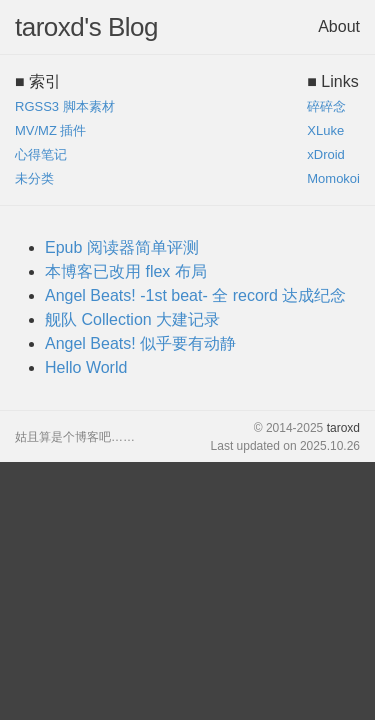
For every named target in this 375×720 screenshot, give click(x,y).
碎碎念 (326, 106)
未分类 (34, 178)
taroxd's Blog (86, 27)
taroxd (343, 428)
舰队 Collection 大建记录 (132, 319)
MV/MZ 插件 (51, 130)
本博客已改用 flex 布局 (126, 271)
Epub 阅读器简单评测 (122, 247)
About (339, 26)
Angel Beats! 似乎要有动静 (140, 343)
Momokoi (333, 178)
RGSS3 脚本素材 (65, 106)
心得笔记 (41, 154)
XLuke (325, 130)
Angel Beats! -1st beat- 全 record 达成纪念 (195, 295)
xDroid (326, 154)
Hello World (86, 367)
